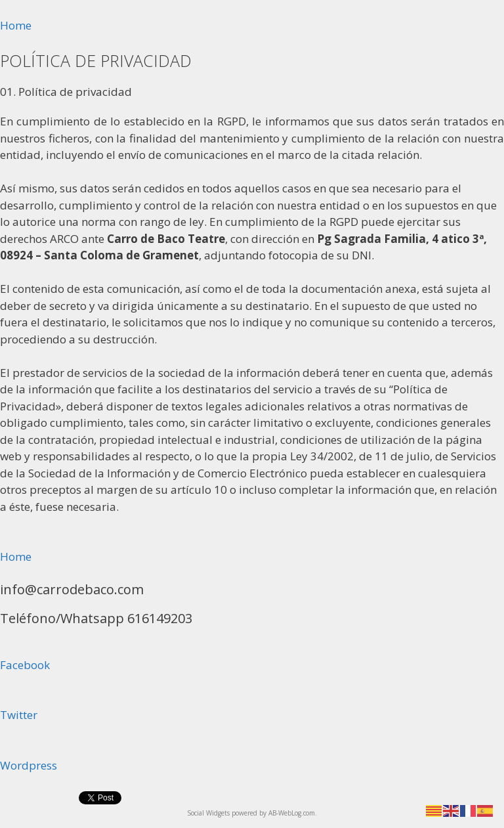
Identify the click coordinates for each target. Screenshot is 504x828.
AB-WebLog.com (292, 813)
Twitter (19, 715)
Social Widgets (208, 813)
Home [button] (16, 25)
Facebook (25, 665)
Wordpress (29, 765)
